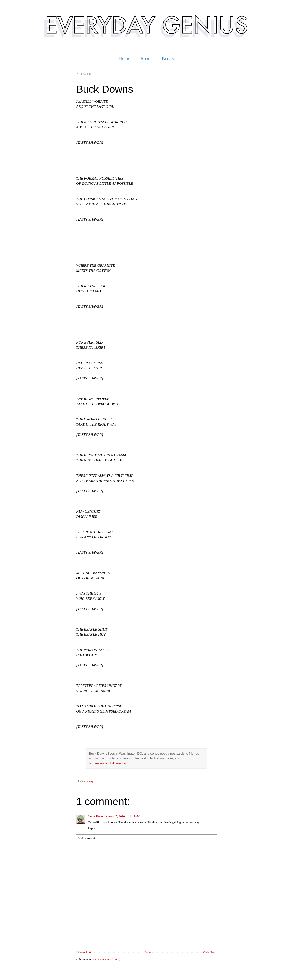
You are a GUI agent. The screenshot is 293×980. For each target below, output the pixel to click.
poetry (90, 781)
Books (168, 59)
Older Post (209, 952)
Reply (91, 828)
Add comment (86, 838)
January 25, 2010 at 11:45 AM (122, 816)
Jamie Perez (95, 816)
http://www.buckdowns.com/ (109, 763)
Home (125, 59)
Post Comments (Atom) (106, 960)
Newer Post (84, 952)
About (146, 59)
